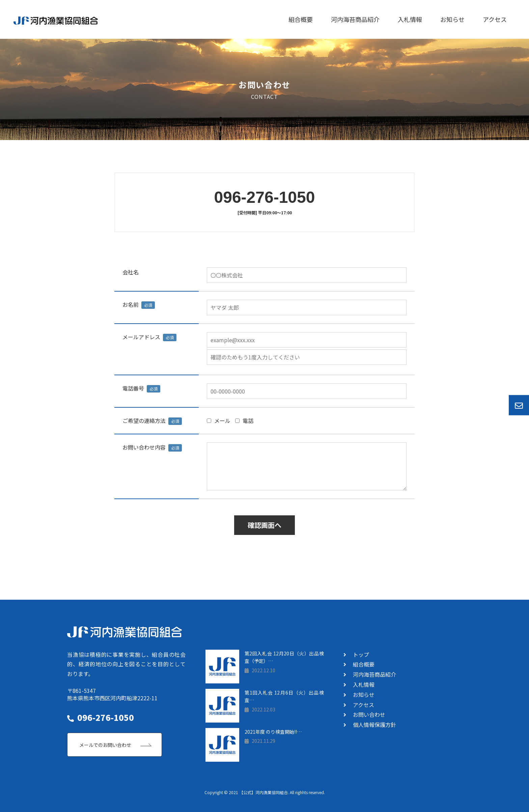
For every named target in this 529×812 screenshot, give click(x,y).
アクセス (495, 19)
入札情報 (410, 19)
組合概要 (301, 19)
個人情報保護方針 (374, 725)
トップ (361, 654)
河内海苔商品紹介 (355, 19)
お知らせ (452, 19)
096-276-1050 (265, 197)
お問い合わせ (369, 714)
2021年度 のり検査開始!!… (273, 732)
